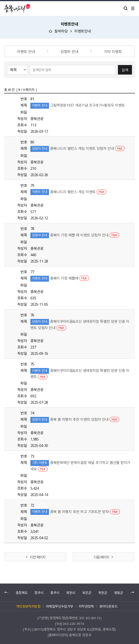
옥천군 (103, 593)
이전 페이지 (38, 557)
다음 (133, 592)
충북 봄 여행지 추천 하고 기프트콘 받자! (75, 511)
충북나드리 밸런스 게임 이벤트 (68, 192)
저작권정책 (86, 606)
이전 (6, 592)
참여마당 (61, 31)
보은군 (87, 593)
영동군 (119, 593)
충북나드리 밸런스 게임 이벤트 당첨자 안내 (78, 148)
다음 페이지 (101, 557)
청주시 (39, 593)
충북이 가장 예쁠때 (60, 278)
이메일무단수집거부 (60, 606)
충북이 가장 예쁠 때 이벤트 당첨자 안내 (75, 235)
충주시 (55, 593)
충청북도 (22, 593)
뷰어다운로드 (108, 606)
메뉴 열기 (133, 8)
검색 (125, 70)
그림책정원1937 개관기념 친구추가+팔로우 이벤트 (78, 105)
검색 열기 (126, 8)
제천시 (71, 593)
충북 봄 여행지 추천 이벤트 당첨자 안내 (75, 419)
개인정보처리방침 (28, 606)
